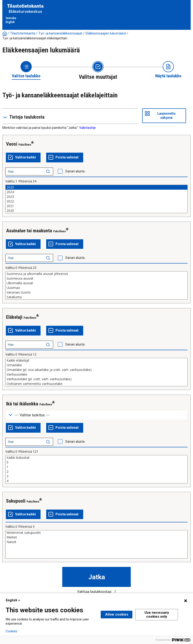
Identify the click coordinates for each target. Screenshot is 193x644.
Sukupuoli (16, 501)
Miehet (96, 537)
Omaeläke (96, 365)
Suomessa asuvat (96, 278)
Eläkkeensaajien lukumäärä (106, 33)
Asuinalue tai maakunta (29, 231)
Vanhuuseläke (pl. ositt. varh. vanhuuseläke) (96, 379)
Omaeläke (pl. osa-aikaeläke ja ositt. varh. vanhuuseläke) (96, 370)
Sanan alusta (75, 171)
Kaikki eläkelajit (96, 360)
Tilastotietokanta (23, 33)
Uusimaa (96, 288)
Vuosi (12, 144)
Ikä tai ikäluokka (22, 404)
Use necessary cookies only (157, 615)
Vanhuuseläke (96, 374)
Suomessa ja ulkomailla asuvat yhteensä (96, 274)
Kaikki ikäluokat (96, 458)
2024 (96, 192)
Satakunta (96, 297)
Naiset (96, 542)
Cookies (11, 631)
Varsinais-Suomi (96, 292)
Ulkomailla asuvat (96, 283)
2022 (96, 201)
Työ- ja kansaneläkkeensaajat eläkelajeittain (35, 38)
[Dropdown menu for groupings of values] (96, 415)
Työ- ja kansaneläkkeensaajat (60, 33)
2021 (96, 206)
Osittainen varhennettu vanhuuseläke (96, 384)
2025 (96, 187)
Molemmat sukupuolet (96, 533)
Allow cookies (117, 614)
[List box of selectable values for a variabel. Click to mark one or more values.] (96, 199)
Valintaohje (88, 128)
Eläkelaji (14, 317)
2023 (96, 197)
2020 (96, 211)
